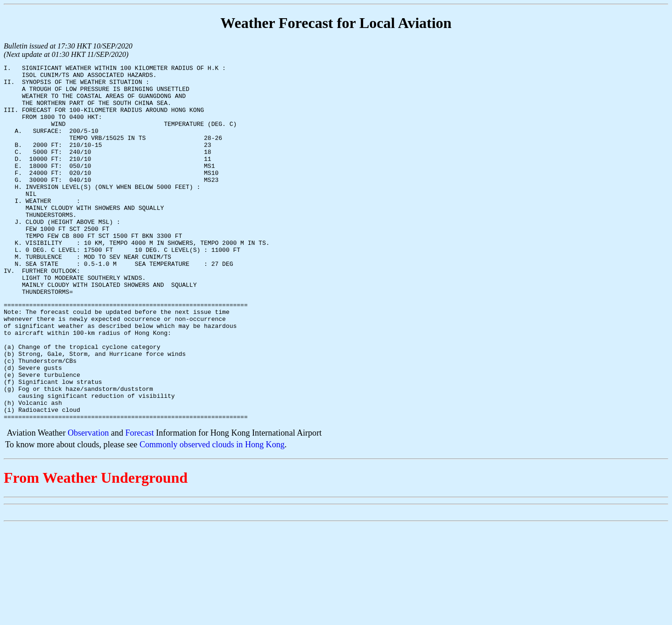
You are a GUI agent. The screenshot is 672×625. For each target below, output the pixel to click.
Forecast (139, 503)
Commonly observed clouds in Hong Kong (212, 514)
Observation (88, 503)
